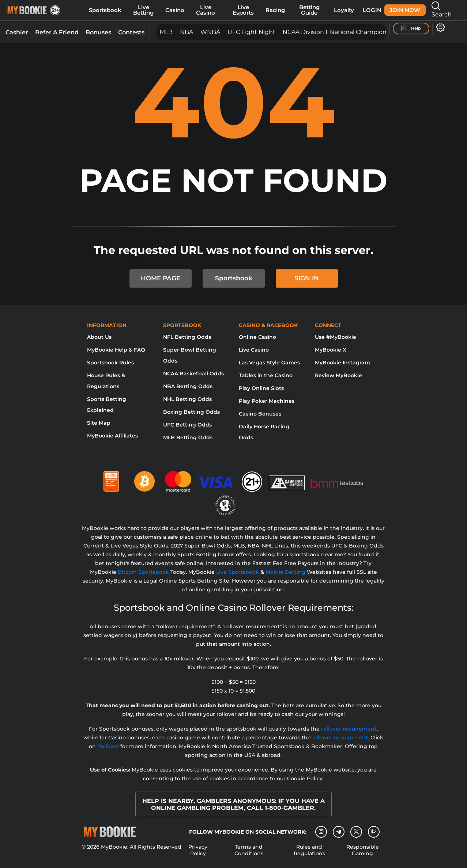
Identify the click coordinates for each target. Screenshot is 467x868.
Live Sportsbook (238, 572)
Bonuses (98, 32)
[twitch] (374, 832)
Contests (131, 32)
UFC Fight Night (251, 32)
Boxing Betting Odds (191, 412)
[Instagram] (321, 832)
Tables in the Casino (266, 375)
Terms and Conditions (249, 850)
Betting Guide (309, 10)
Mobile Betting (285, 572)
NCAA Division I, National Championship (341, 32)
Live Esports (243, 10)
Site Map (99, 423)
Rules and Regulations (309, 850)
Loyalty (344, 10)
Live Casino (206, 10)
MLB (166, 32)
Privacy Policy (198, 850)
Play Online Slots (261, 388)
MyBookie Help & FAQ (116, 350)
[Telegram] (339, 832)
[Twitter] (356, 832)
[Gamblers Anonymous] (287, 478)
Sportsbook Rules (110, 363)
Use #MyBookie (336, 337)
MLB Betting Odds (188, 437)
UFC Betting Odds (187, 425)
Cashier (17, 32)
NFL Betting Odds (187, 337)
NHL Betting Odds (187, 399)
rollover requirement (349, 729)
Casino (175, 10)
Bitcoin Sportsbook (143, 572)
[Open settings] (439, 27)
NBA (187, 32)
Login (372, 10)
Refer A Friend (57, 32)
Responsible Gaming (363, 850)
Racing (275, 10)
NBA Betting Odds (188, 386)
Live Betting (143, 10)
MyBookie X (331, 350)
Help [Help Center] (411, 29)
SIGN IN (307, 278)
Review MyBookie (338, 375)
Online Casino (257, 337)
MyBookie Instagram (342, 363)
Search (442, 10)
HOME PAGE (161, 278)
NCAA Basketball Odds (193, 374)
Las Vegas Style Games (269, 363)
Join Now (405, 10)
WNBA (210, 32)
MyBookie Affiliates (112, 436)
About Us (99, 337)
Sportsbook (105, 10)
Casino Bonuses (260, 414)
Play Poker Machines (267, 401)
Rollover (108, 746)
